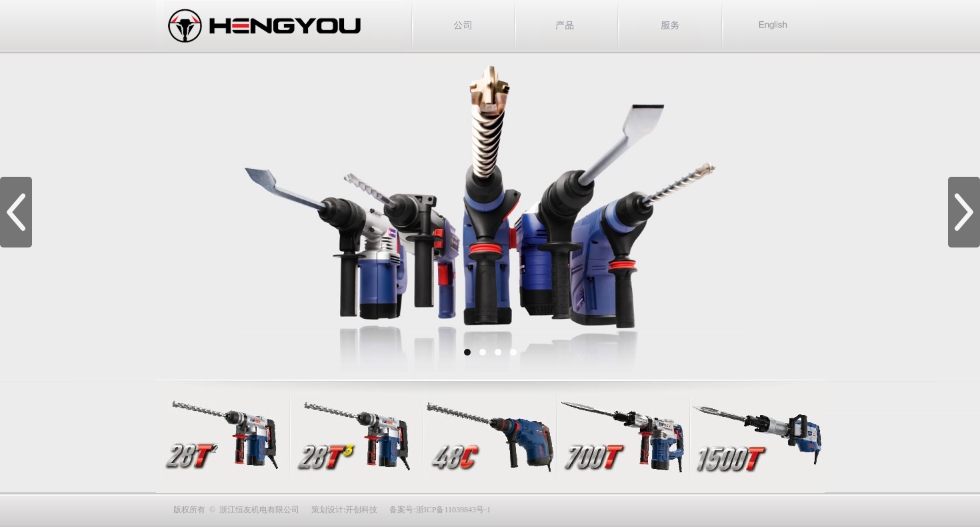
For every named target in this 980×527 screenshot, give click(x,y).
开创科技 (361, 510)
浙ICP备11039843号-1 (453, 510)
